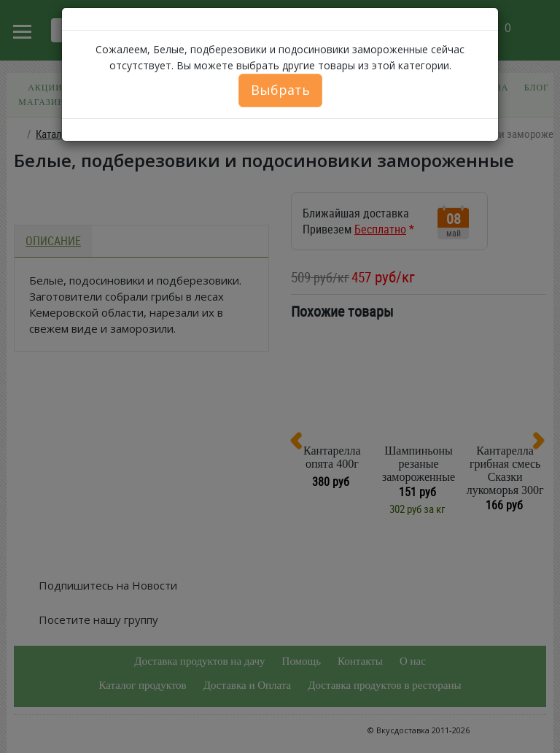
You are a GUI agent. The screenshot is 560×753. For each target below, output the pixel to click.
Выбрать (280, 90)
